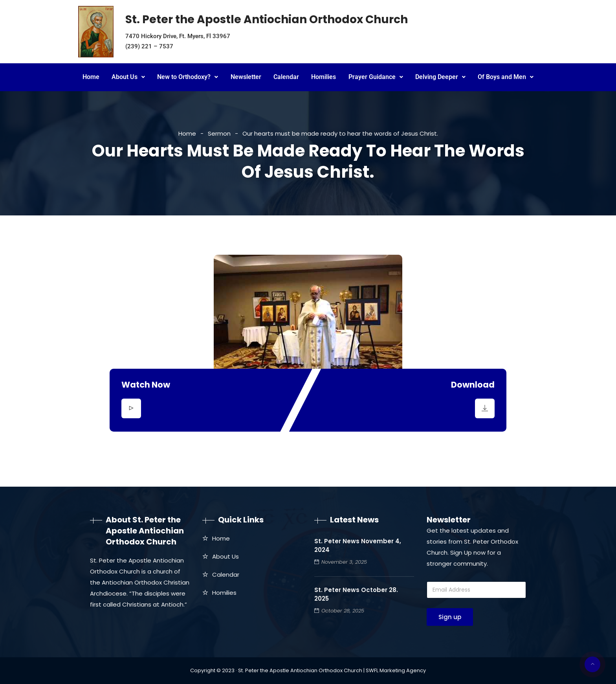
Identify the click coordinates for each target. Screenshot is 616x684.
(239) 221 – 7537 (149, 46)
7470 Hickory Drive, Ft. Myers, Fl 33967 (178, 36)
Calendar (286, 77)
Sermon (219, 133)
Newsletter (246, 77)
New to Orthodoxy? (188, 77)
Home (91, 77)
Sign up (450, 617)
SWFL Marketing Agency (396, 670)
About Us (128, 77)
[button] (128, 77)
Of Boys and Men (506, 77)
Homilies (324, 77)
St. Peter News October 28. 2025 (356, 594)
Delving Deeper (440, 77)
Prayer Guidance (376, 77)
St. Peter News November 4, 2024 (358, 545)
